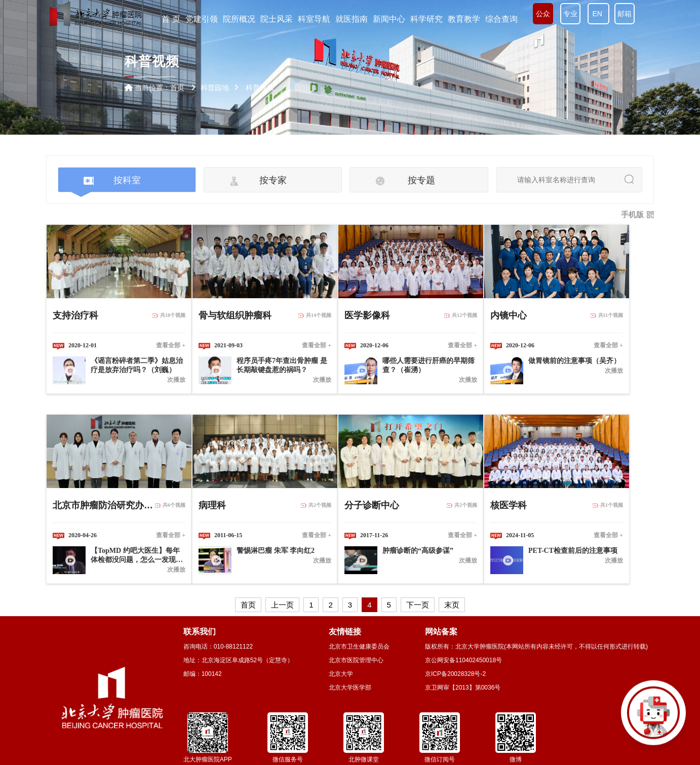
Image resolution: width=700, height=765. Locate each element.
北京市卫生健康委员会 (359, 647)
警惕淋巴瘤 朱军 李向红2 (276, 551)
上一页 (282, 605)
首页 (177, 88)
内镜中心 (509, 315)
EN (598, 14)
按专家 (273, 180)
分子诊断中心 (372, 505)
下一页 (418, 605)
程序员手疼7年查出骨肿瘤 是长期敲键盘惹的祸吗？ (282, 365)
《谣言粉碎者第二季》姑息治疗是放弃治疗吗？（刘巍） (137, 365)
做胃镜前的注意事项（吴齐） (574, 361)
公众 (543, 14)
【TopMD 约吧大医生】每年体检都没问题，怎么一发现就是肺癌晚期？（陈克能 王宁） (138, 556)
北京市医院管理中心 (356, 660)
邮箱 (625, 14)
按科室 (127, 180)
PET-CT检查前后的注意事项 (573, 551)
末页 (452, 605)
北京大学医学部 (350, 688)
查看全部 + (171, 345)
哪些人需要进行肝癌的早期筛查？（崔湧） (429, 365)
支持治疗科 (75, 315)
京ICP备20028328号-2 (455, 674)
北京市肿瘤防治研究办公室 (104, 505)
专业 (570, 14)
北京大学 (341, 674)
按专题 (421, 180)
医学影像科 (367, 315)
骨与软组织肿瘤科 (235, 315)
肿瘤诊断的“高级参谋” (418, 551)
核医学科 (509, 505)
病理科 (212, 505)
